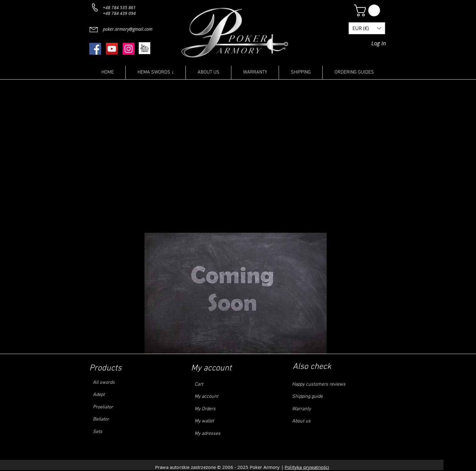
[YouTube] (112, 49)
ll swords (105, 383)
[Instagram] (129, 49)
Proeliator (103, 407)
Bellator (100, 419)
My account (206, 397)
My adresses (207, 434)
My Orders (205, 409)
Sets (98, 432)
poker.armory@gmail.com (128, 29)
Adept (99, 395)
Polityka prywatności (307, 467)
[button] (368, 10)
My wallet (204, 421)
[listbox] (367, 28)
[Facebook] (95, 49)
